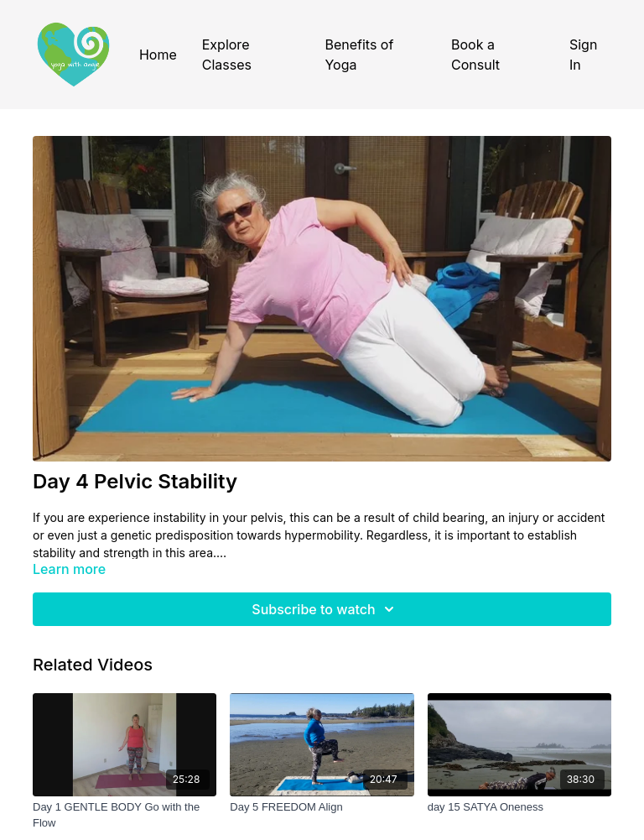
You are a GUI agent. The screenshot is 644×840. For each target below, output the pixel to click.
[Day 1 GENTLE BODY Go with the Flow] (125, 815)
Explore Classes (227, 55)
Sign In (583, 55)
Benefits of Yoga (359, 55)
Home (158, 55)
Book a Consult (475, 55)
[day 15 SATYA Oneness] (519, 807)
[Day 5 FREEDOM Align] (322, 807)
